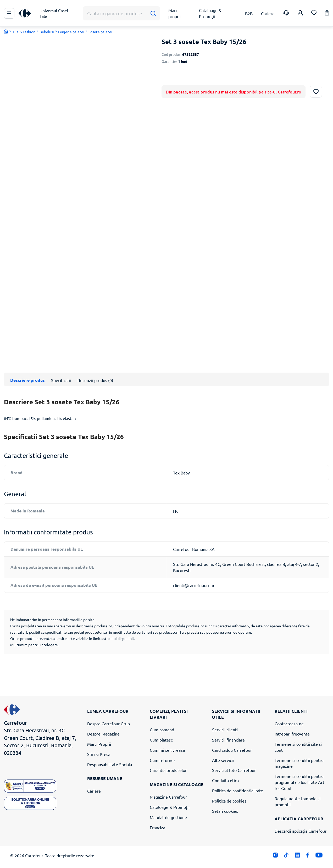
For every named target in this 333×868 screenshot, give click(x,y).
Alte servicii (223, 760)
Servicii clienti (225, 729)
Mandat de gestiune (168, 817)
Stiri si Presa (99, 754)
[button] (327, 14)
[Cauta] (153, 13)
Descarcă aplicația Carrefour (301, 831)
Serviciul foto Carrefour (234, 770)
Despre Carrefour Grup (109, 723)
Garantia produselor (168, 770)
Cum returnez (163, 760)
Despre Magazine (103, 734)
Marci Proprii (99, 744)
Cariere (94, 791)
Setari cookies (225, 811)
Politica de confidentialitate (238, 790)
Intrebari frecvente (292, 734)
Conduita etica (225, 780)
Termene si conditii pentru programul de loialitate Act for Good (299, 782)
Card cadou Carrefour (232, 750)
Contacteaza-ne (289, 723)
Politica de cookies (229, 801)
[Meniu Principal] (9, 13)
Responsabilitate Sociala (110, 764)
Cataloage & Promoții (170, 807)
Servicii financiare (228, 740)
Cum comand (162, 729)
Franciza (157, 827)
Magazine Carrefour (168, 797)
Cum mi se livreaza (167, 750)
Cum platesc (161, 740)
